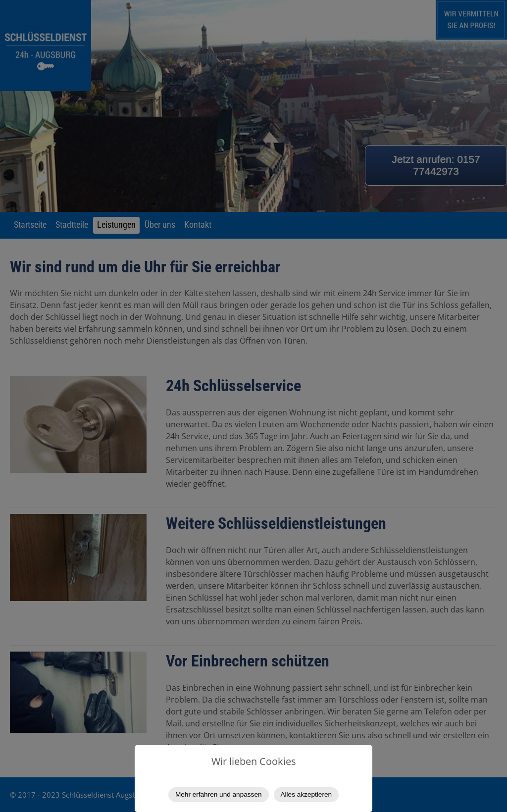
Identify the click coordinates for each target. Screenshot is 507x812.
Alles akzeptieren (306, 794)
